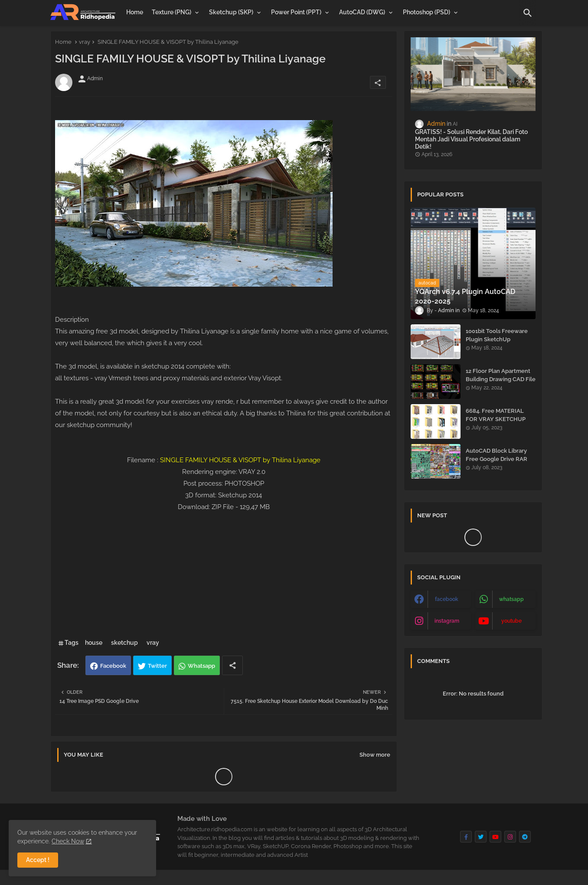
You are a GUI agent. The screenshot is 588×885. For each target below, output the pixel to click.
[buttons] (466, 837)
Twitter (157, 666)
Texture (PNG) (171, 12)
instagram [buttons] (447, 621)
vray (85, 42)
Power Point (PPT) (296, 12)
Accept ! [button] (38, 860)
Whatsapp (201, 666)
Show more (375, 755)
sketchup (124, 643)
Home (135, 12)
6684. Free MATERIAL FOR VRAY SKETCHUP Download (496, 419)
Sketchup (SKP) (231, 12)
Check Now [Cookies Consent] (68, 841)
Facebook (113, 666)
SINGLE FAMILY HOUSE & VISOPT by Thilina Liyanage (240, 460)
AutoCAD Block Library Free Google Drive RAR (497, 455)
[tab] (135, 12)
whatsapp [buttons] (511, 599)
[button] (528, 13)
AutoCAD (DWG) (362, 12)
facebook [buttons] (447, 599)
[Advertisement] (224, 574)
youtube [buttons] (511, 621)
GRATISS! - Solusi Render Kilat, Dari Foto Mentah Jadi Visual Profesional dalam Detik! (471, 139)
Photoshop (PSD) (426, 12)
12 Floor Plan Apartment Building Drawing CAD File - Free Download (501, 379)
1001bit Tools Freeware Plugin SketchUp (497, 335)
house (94, 643)
